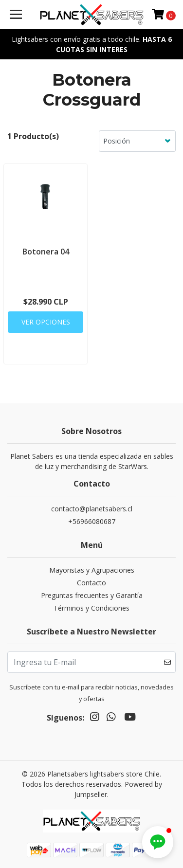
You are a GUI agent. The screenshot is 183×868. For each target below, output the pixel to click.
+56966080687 (92, 521)
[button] (158, 842)
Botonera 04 (46, 252)
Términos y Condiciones (91, 608)
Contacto (91, 583)
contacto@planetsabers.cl (92, 509)
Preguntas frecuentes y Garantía (92, 595)
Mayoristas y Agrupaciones (92, 570)
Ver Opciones (46, 322)
